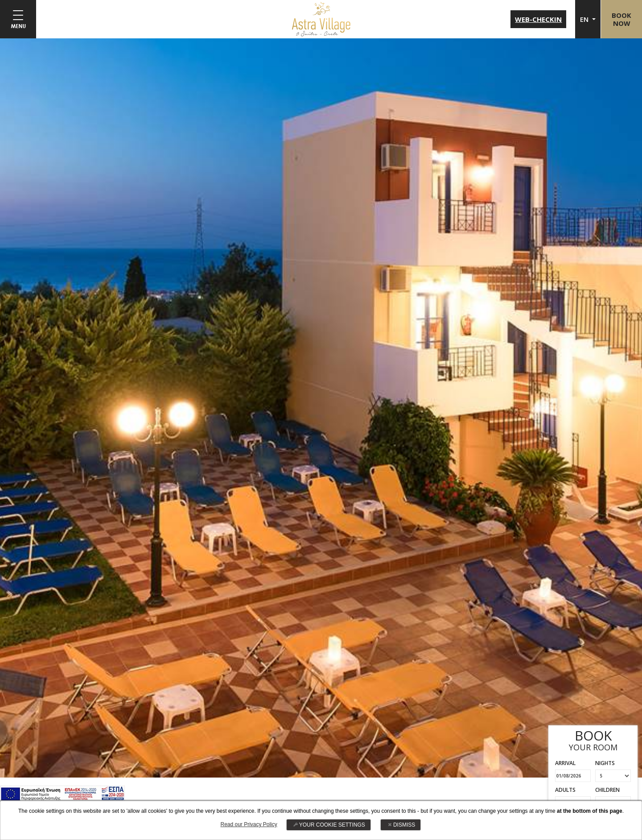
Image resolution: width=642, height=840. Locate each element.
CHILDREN (607, 790)
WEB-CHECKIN (537, 19)
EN (584, 19)
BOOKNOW (621, 19)
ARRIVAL (565, 763)
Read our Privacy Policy (249, 824)
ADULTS (565, 790)
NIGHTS (605, 763)
